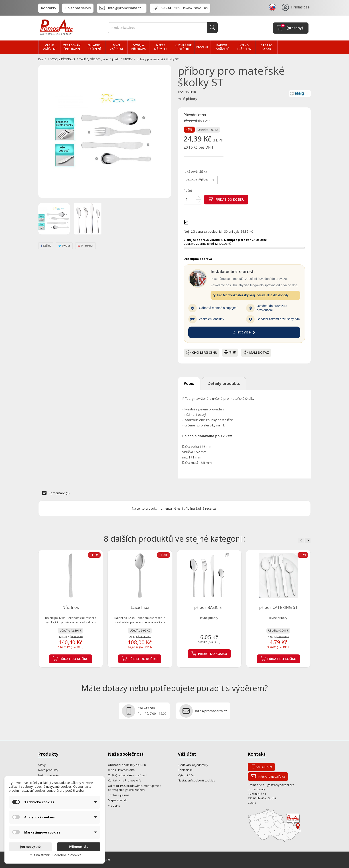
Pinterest (85, 246)
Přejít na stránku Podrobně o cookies (55, 855)
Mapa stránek (117, 800)
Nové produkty (48, 770)
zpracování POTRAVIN (72, 47)
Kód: (181, 92)
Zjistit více (244, 332)
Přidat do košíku (226, 199)
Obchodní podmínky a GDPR (127, 765)
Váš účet (187, 754)
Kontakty (49, 8)
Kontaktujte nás (119, 795)
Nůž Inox (71, 607)
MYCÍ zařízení (116, 47)
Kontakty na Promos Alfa (125, 780)
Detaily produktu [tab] (224, 383)
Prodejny (114, 805)
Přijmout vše (79, 847)
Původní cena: (195, 115)
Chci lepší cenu (202, 353)
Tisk (230, 352)
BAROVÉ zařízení (222, 47)
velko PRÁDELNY (244, 47)
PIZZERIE (203, 47)
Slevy (42, 765)
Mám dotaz (256, 352)
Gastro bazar (266, 47)
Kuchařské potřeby (183, 47)
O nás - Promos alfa (121, 770)
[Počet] (190, 200)
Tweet (64, 246)
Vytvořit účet (186, 775)
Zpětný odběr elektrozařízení (128, 775)
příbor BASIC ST (209, 607)
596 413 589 (170, 8)
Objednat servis (78, 8)
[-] (201, 180)
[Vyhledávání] (163, 28)
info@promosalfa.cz (125, 8)
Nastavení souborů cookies (196, 780)
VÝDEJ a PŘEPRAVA (139, 47)
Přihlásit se (185, 770)
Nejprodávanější (49, 775)
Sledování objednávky (193, 765)
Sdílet (46, 246)
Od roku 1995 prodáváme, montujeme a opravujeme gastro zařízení (135, 788)
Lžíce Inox (140, 607)
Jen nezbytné (30, 847)
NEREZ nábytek (161, 47)
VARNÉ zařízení (50, 47)
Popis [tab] (189, 383)
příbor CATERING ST (278, 607)
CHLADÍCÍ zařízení (94, 47)
